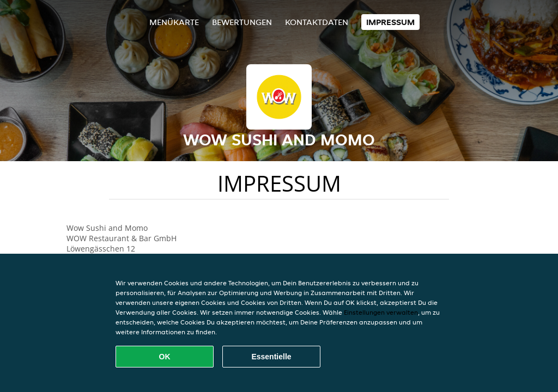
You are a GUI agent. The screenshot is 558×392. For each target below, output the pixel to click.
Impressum (390, 22)
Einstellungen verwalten (381, 312)
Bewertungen (242, 22)
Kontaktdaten (317, 22)
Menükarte (174, 22)
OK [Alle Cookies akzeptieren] (165, 357)
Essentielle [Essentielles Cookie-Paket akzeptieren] (271, 357)
